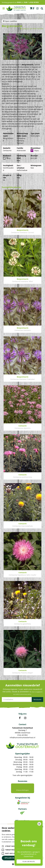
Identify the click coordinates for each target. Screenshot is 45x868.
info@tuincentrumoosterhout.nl (22, 737)
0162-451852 (22, 735)
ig (37, 8)
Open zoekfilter (10, 21)
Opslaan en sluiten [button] (13, 858)
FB (20, 718)
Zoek (42, 8)
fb (34, 8)
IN (25, 718)
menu (4, 8)
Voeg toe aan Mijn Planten (33, 29)
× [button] (42, 827)
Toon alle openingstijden (23, 775)
